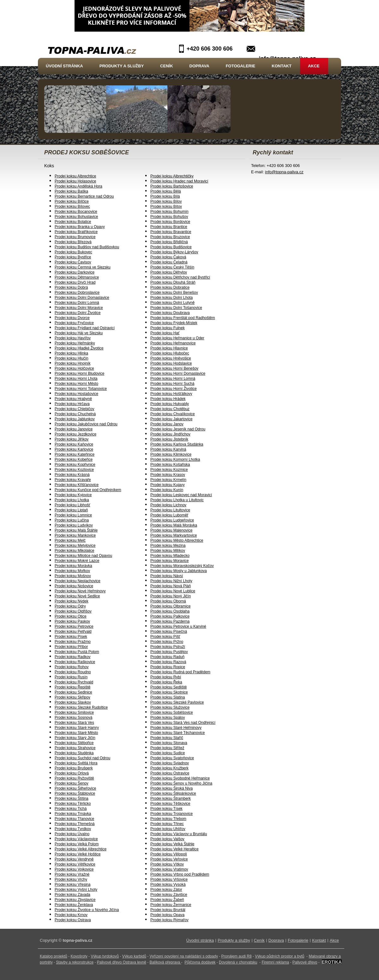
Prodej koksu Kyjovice (73, 495)
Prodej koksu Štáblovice (75, 793)
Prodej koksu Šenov (72, 783)
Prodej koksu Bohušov (169, 217)
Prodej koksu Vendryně (74, 859)
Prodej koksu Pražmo (73, 642)
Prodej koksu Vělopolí (169, 854)
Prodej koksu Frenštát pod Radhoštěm (183, 318)
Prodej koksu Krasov (168, 475)
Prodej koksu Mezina (168, 545)
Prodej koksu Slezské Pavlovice (177, 702)
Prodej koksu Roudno (73, 672)
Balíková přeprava (165, 962)
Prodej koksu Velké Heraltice (174, 849)
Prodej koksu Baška (71, 191)
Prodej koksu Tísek (166, 809)
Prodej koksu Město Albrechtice (177, 540)
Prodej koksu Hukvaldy (170, 404)
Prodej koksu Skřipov (72, 697)
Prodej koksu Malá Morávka (174, 525)
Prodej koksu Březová (73, 242)
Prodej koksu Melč (70, 540)
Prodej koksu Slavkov (73, 702)
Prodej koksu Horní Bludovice (79, 373)
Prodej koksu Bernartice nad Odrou (84, 196)
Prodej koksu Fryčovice (74, 323)
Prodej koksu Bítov (166, 206)
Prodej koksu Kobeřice (74, 459)
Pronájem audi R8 (237, 956)
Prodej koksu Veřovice (169, 859)
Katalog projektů (54, 956)
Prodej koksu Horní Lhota (76, 379)
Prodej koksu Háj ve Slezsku (79, 333)
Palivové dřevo (305, 962)
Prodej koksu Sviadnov (170, 763)
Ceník (166, 66)
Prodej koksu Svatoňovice (172, 758)
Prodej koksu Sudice (168, 753)
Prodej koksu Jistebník (169, 439)
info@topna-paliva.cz (284, 172)
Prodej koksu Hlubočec (170, 353)
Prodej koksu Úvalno (72, 834)
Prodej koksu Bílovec (72, 206)
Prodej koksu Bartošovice (172, 186)
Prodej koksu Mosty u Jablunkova (179, 571)
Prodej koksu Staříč (167, 738)
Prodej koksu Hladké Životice (79, 348)
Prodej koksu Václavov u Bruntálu (179, 834)
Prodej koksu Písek (71, 637)
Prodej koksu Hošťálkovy (171, 394)
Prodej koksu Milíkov (168, 551)
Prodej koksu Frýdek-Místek (174, 323)
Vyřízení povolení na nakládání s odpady (184, 956)
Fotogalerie (241, 66)
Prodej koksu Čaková (168, 257)
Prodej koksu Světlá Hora (76, 763)
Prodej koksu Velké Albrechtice (81, 849)
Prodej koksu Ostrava (73, 920)
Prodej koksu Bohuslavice (76, 217)
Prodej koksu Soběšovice (172, 712)
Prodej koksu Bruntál (168, 910)
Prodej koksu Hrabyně (73, 399)
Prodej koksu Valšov (167, 839)
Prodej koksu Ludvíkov (74, 525)
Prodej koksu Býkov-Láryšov (174, 252)
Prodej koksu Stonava (169, 743)
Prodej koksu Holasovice (75, 181)
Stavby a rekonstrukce (75, 962)
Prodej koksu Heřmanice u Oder (177, 338)
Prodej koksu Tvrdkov (73, 829)
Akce (314, 66)
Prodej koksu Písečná (169, 632)
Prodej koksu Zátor (166, 890)
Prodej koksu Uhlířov (168, 829)
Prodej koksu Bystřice (73, 257)
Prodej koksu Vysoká (168, 884)
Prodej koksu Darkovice (75, 272)
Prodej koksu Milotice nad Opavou (83, 556)
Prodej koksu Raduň (167, 657)
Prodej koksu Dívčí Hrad (75, 282)
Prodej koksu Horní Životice (174, 389)
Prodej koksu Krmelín (168, 480)
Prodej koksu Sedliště (168, 687)
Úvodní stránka (64, 66)
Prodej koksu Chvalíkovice (173, 414)
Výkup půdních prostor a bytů (280, 956)
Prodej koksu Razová (168, 662)
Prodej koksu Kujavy (168, 485)
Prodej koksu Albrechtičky (172, 176)
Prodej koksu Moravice (169, 561)
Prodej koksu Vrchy (71, 879)
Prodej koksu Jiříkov (72, 439)
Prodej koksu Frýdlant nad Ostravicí (85, 328)
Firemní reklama (275, 962)
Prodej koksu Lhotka (72, 500)
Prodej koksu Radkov (72, 657)
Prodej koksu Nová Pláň (171, 586)
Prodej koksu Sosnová (73, 718)
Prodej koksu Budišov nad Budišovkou (87, 247)
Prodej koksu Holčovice (74, 368)
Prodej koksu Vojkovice (74, 869)
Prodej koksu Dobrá (71, 287)
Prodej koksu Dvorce (72, 318)
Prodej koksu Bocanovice (76, 212)
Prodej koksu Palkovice (170, 616)
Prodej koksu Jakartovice (171, 419)
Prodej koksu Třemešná (75, 824)
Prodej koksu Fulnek (168, 328)
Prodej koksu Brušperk (74, 768)
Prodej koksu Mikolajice (74, 551)
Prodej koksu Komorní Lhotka (175, 459)
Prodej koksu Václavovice (76, 839)
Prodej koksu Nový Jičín (171, 596)
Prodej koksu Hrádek (168, 399)
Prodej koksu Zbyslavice (75, 900)
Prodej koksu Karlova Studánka (177, 444)
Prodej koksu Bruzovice (170, 237)
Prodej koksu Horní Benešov (174, 368)
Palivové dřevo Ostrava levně (122, 962)
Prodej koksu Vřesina (72, 884)
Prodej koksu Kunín (167, 490)
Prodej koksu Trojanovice (171, 814)
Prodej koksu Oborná (168, 601)
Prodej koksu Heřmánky (75, 343)
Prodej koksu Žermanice (171, 905)
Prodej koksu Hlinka (71, 353)
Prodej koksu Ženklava (74, 905)
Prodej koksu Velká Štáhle (172, 844)
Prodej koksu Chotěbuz (170, 409)
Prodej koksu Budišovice (171, 247)
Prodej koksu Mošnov (73, 576)
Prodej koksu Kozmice (169, 470)
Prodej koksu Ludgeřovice (172, 520)
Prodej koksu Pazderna (170, 621)
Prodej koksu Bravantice (171, 232)
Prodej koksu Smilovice (74, 712)
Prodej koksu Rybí (166, 677)
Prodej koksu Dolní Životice (78, 313)
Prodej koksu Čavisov (73, 262)
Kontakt (282, 66)
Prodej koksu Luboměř (169, 515)
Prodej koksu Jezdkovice (75, 434)
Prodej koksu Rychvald (74, 682)
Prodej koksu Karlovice (74, 449)
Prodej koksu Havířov (73, 338)
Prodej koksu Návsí (167, 576)
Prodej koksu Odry (70, 606)
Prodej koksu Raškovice (75, 662)
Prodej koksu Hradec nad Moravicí (179, 181)
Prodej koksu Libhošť (72, 505)
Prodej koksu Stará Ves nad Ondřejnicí (183, 723)
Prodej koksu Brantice (169, 227)
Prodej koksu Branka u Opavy (80, 227)
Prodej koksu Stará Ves (74, 723)
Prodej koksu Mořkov (72, 571)
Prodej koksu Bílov (166, 201)
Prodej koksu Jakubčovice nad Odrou (86, 424)
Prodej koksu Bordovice (170, 222)
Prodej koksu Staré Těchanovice (178, 733)
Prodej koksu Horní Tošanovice (81, 389)
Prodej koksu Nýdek (72, 601)
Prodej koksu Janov (167, 424)
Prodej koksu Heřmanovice (173, 343)
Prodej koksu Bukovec (73, 252)
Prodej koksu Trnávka (73, 814)
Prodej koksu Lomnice (73, 515)
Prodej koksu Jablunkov (75, 419)
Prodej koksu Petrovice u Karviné (178, 626)
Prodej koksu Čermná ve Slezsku (83, 267)
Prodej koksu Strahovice (75, 748)
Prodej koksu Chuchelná (75, 414)
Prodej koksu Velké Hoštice (78, 854)
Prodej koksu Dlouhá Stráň (173, 282)
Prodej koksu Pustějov (169, 652)
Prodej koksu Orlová (72, 773)
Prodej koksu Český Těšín (172, 267)
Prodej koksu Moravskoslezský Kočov (182, 566)
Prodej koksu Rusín (71, 677)
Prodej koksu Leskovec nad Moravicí (181, 495)
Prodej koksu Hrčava (72, 404)
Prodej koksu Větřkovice (75, 864)
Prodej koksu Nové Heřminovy (80, 591)
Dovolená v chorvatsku (238, 962)
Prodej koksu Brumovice (75, 237)
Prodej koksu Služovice (170, 707)
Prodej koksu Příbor (71, 647)
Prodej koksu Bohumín (169, 212)
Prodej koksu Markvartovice (174, 535)
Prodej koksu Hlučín (72, 358)
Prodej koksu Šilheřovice (75, 788)
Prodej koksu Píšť (165, 637)
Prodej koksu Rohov (72, 667)
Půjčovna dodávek (200, 962)
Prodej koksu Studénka (74, 753)
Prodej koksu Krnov (71, 915)
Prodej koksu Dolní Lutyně (172, 303)
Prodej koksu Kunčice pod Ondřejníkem (88, 490)
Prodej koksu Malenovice (171, 530)
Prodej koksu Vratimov (169, 869)
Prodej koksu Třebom (168, 819)
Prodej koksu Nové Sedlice (77, 596)
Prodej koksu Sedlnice (73, 692)
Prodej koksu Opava (167, 915)
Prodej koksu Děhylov (169, 272)
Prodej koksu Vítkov (167, 864)
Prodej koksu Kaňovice (74, 444)
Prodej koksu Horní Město (76, 384)
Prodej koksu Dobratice (170, 287)
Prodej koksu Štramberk (171, 798)
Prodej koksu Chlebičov (74, 409)
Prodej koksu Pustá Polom (77, 652)
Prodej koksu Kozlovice (74, 470)
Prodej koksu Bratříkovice (76, 232)
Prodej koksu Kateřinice (75, 454)
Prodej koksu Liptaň (71, 510)
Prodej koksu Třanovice (74, 819)
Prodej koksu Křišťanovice (77, 485)
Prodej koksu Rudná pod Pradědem (180, 672)
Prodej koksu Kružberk (169, 768)
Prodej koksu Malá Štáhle (76, 530)
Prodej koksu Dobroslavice (77, 293)
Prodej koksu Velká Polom (77, 844)
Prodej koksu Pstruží (168, 647)
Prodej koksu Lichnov (168, 505)
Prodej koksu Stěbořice (74, 743)
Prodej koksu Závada (72, 895)
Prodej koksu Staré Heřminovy (176, 728)
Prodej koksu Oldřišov (73, 611)
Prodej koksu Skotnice (169, 692)
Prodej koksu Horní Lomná (173, 379)
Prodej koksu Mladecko (170, 556)
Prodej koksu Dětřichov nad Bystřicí (180, 277)
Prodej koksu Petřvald (73, 632)
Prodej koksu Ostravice (170, 773)
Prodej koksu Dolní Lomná (77, 303)
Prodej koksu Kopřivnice (75, 465)
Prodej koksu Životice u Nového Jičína (87, 910)
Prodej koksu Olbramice (170, 606)
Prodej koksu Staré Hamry (77, 728)
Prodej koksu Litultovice (170, 510)
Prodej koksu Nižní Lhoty (171, 581)
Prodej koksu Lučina (72, 520)
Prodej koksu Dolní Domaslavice (82, 298)
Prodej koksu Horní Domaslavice (178, 373)
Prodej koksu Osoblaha (170, 611)
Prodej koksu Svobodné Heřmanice (180, 778)
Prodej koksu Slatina (168, 697)
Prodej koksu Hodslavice (171, 363)
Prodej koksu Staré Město (76, 733)
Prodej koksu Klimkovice (171, 454)
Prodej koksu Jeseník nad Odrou (178, 429)
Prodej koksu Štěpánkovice (173, 793)
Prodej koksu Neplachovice (78, 581)
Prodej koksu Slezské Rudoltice (81, 707)
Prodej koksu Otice (71, 616)
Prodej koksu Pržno (167, 642)
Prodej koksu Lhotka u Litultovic (177, 500)
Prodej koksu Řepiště (72, 687)
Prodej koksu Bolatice (73, 222)
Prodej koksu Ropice (168, 667)
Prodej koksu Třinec (167, 824)
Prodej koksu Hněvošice (171, 358)
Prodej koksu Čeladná (169, 262)
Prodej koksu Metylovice (75, 545)
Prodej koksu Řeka (166, 682)
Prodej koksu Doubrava (170, 313)
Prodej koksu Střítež (167, 748)
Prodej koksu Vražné (72, 874)
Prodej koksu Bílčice (72, 201)
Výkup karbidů (134, 956)
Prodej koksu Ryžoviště (74, 778)
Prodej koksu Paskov (72, 621)
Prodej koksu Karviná (168, 449)
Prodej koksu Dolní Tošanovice (176, 308)
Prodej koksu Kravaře (73, 480)
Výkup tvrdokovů (105, 956)
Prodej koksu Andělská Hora (78, 186)
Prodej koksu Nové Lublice (173, 591)
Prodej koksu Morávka (73, 566)
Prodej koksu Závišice (169, 895)
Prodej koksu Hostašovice (76, 394)
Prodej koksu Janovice (74, 429)
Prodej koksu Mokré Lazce (77, 561)
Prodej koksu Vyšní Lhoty (76, 890)
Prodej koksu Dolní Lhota (171, 298)
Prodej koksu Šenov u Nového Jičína (181, 783)
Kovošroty (79, 956)
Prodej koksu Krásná (72, 475)
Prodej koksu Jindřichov (170, 434)
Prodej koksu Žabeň (167, 900)
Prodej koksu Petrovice (74, 626)
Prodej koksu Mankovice (75, 535)
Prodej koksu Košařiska (170, 465)
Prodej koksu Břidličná (169, 242)
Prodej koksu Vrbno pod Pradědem (180, 874)
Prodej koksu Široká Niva (171, 788)
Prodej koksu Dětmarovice (77, 277)
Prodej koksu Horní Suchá (172, 384)
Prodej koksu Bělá (166, 191)
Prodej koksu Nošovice (74, 586)
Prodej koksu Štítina (72, 798)
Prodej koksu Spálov (168, 718)
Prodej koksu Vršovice (169, 879)
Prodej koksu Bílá (165, 196)
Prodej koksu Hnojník (72, 363)
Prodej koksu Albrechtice (75, 176)
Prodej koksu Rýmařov (169, 920)
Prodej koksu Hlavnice (169, 348)
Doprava (199, 66)
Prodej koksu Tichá (71, 809)
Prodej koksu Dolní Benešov (174, 293)
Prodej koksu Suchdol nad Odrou (82, 758)
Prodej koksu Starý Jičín (75, 738)
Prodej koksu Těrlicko (73, 804)
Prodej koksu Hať (165, 333)
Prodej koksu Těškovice (170, 804)
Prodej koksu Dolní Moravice (79, 308)
